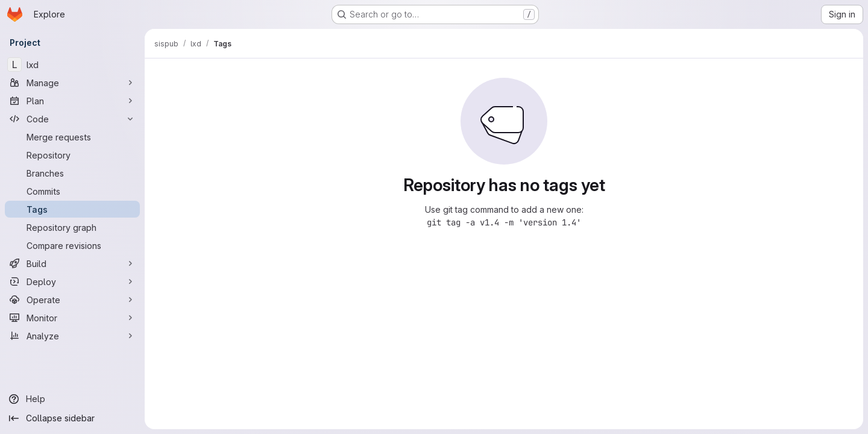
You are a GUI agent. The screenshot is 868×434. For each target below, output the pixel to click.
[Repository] (72, 155)
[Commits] (72, 191)
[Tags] (72, 209)
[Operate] (72, 300)
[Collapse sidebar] (72, 418)
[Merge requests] (72, 137)
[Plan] (72, 101)
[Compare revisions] (72, 245)
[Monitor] (72, 318)
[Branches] (72, 173)
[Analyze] (72, 336)
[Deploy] (72, 281)
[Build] (72, 263)
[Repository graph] (72, 227)
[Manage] (72, 83)
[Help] (72, 399)
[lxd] (72, 64)
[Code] (72, 119)
